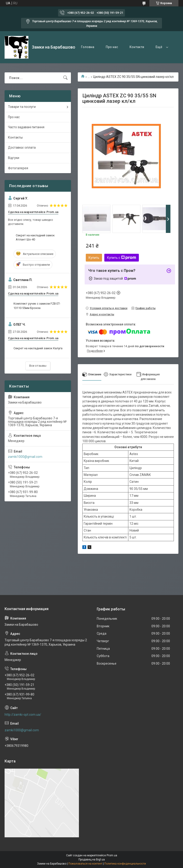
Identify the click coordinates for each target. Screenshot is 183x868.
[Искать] (65, 78)
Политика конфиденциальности (125, 864)
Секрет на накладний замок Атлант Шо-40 (35, 237)
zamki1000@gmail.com (25, 457)
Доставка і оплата (22, 147)
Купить (94, 258)
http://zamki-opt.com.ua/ (23, 715)
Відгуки (14, 158)
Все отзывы (38, 366)
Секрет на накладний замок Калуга (38, 348)
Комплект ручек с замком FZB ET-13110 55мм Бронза (37, 306)
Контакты (15, 137)
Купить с (122, 258)
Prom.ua (112, 855)
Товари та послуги (22, 107)
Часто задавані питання (26, 127)
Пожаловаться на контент (85, 864)
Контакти (137, 47)
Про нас (112, 47)
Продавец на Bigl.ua (92, 860)
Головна (88, 47)
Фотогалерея (18, 168)
